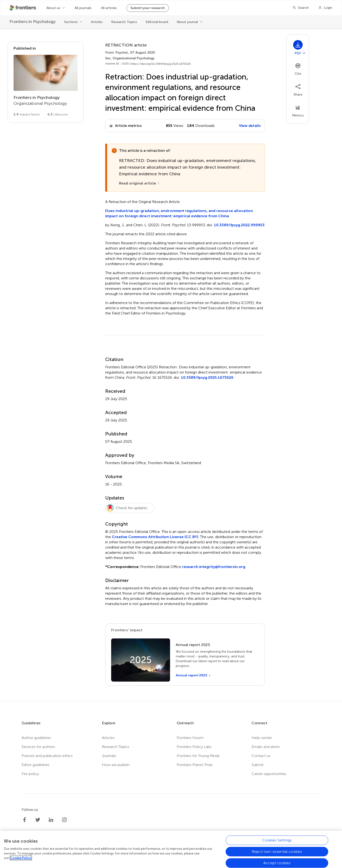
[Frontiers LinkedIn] (51, 820)
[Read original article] (139, 183)
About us (53, 8)
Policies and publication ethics (47, 756)
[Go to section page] (46, 82)
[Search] (301, 8)
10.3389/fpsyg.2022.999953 (239, 225)
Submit (258, 765)
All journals (83, 8)
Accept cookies (277, 863)
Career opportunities (269, 774)
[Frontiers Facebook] (24, 820)
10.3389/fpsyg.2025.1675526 (207, 377)
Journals (109, 756)
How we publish (116, 765)
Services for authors (38, 747)
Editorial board (157, 22)
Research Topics (124, 22)
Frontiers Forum (190, 738)
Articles (97, 22)
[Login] (325, 8)
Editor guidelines (36, 765)
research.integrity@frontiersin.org (214, 567)
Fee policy (30, 774)
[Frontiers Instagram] (64, 820)
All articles (109, 8)
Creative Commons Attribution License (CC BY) (155, 537)
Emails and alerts (266, 747)
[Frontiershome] (23, 8)
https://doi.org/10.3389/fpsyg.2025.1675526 (161, 64)
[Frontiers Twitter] (38, 820)
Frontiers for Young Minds (198, 756)
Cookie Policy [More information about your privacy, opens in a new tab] (21, 858)
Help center (262, 738)
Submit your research (148, 8)
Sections (71, 22)
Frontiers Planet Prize (195, 765)
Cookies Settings (277, 840)
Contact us (261, 756)
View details (250, 126)
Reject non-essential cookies (277, 852)
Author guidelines (36, 738)
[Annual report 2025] (193, 675)
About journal (187, 22)
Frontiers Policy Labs (194, 747)
